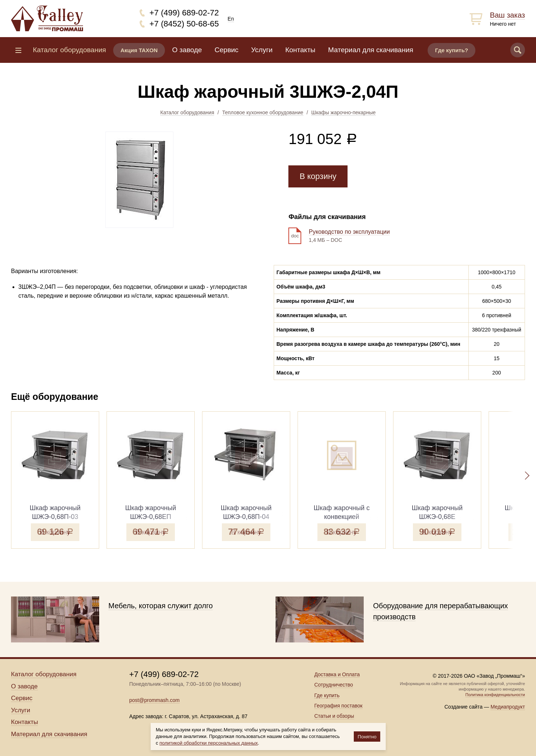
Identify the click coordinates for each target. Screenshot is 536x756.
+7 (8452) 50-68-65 (184, 24)
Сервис (226, 50)
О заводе (187, 50)
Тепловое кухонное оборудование (263, 112)
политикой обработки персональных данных (209, 743)
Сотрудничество (333, 685)
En (231, 19)
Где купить (327, 695)
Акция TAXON (139, 50)
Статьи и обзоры (334, 716)
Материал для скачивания (371, 50)
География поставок (338, 706)
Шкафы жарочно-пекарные (343, 112)
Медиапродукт (508, 707)
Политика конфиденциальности (495, 695)
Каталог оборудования (187, 112)
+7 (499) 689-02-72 (184, 13)
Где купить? (452, 50)
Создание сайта (464, 707)
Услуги (262, 50)
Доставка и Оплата (337, 674)
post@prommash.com (154, 700)
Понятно (367, 737)
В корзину (318, 176)
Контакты (300, 50)
